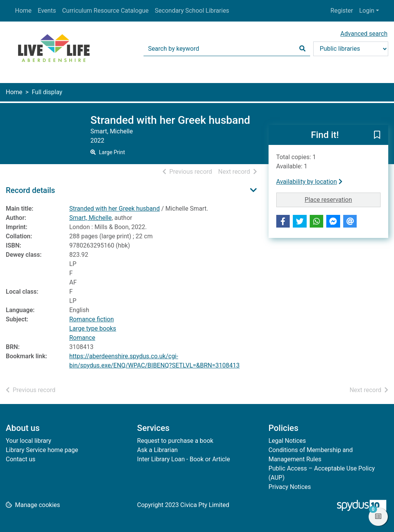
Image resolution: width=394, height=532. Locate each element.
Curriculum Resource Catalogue (105, 11)
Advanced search (364, 34)
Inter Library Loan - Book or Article (183, 459)
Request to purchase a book (175, 441)
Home (23, 11)
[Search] (302, 49)
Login (366, 11)
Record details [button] (30, 190)
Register (342, 11)
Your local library (28, 441)
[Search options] (351, 49)
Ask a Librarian (157, 450)
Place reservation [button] (343, 199)
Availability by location (309, 182)
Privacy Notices (290, 487)
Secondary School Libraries (192, 11)
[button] (377, 135)
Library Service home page (42, 450)
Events (47, 11)
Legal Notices (287, 441)
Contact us (21, 459)
